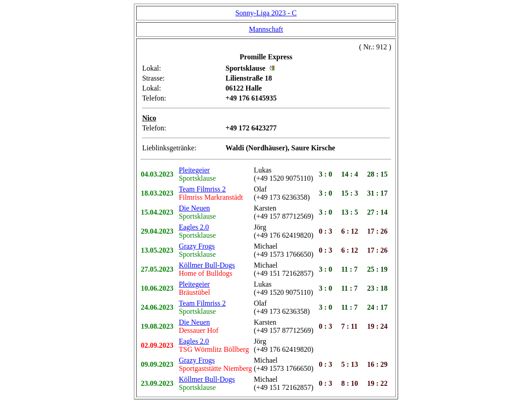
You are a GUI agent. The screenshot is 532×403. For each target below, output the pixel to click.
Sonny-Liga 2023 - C (266, 13)
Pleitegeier (194, 170)
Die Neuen (194, 208)
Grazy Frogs (197, 246)
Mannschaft (266, 29)
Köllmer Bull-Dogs (207, 265)
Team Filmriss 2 (202, 189)
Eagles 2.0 (194, 227)
